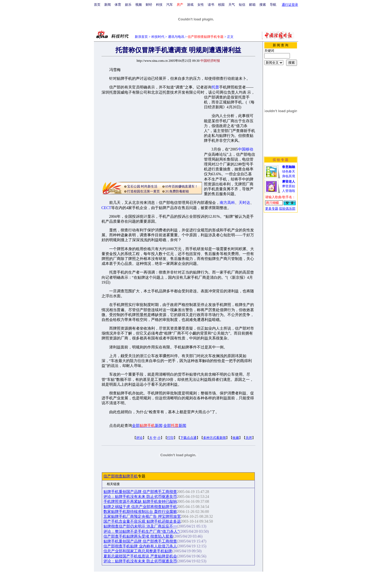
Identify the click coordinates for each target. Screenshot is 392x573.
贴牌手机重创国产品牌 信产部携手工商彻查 (140, 492)
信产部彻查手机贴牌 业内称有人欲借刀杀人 (140, 546)
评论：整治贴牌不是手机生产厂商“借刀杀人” (141, 531)
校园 (221, 5)
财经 (149, 5)
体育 (118, 5)
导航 (273, 5)
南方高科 (227, 203)
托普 (215, 87)
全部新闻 (147, 426)
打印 (170, 438)
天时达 (244, 203)
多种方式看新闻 (215, 438)
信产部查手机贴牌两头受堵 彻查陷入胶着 (138, 536)
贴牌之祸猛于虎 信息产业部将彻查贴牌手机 (140, 507)
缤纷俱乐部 (287, 209)
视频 (139, 5)
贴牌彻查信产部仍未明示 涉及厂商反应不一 (140, 526)
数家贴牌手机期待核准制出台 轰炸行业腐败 (140, 512)
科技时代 (158, 37)
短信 (242, 5)
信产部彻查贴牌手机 (121, 476)
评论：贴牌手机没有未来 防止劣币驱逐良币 (140, 497)
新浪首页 (141, 37)
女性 (201, 5)
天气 (232, 5)
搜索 (263, 5)
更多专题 (272, 209)
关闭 (249, 438)
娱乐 (128, 5)
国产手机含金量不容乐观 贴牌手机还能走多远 (142, 521)
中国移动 (246, 149)
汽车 (170, 5)
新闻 (108, 5)
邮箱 (252, 5)
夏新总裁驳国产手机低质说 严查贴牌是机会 (140, 556)
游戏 (190, 5)
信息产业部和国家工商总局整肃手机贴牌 (138, 551)
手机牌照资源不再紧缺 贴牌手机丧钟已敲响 (140, 502)
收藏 (236, 438)
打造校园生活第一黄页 (143, 191)
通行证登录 (290, 5)
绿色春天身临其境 (289, 171)
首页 (97, 5)
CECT (106, 208)
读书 (211, 5)
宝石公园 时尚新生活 (142, 186)
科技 (159, 5)
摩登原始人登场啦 (289, 186)
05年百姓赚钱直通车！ (182, 186)
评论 (139, 438)
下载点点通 (188, 438)
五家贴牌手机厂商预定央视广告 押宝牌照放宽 (142, 517)
